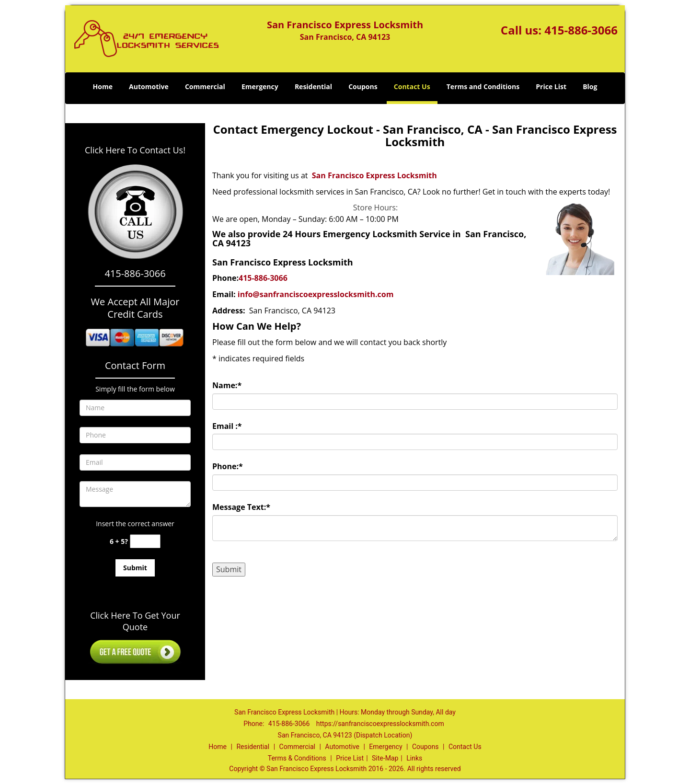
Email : (227, 426)
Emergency (260, 86)
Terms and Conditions (483, 86)
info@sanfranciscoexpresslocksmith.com (316, 294)
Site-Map (385, 758)
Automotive (149, 86)
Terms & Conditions (297, 758)
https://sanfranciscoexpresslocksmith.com (380, 724)
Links (414, 758)
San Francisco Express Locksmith (374, 175)
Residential (313, 86)
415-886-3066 (581, 30)
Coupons (363, 86)
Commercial (205, 86)
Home (103, 86)
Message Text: (241, 507)
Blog (590, 86)
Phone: (228, 466)
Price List (551, 86)
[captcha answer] (145, 541)
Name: (227, 385)
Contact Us (412, 86)
